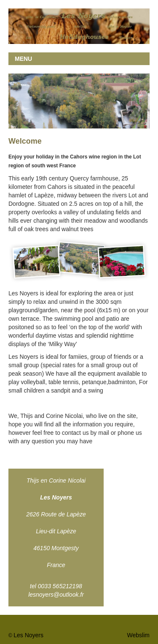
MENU (23, 59)
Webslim (138, 635)
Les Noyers (28, 635)
